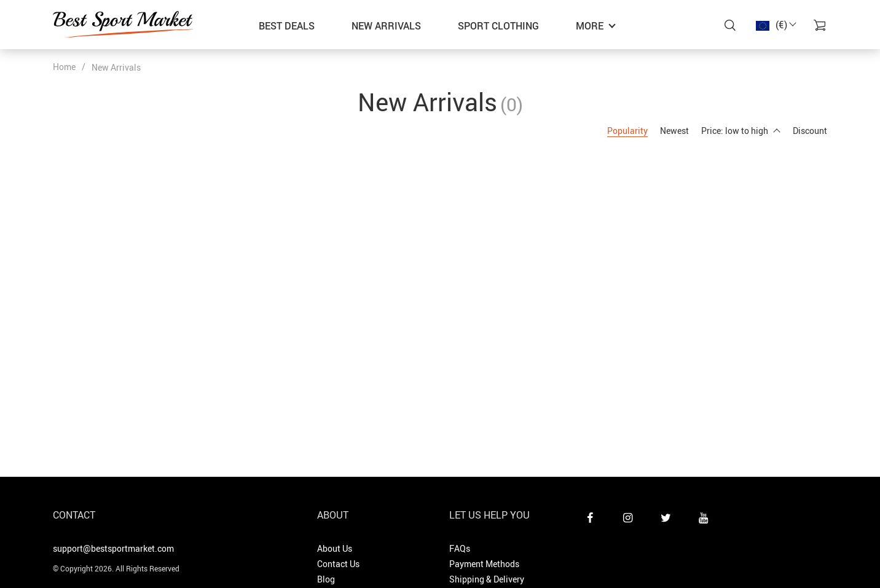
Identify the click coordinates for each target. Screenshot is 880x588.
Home (64, 67)
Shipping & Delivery (487, 579)
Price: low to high (741, 131)
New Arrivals (386, 26)
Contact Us (338, 564)
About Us (335, 548)
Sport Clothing (498, 26)
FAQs (460, 548)
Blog (326, 579)
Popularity (627, 131)
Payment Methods (484, 564)
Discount (810, 131)
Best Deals (287, 26)
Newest (674, 131)
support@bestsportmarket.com (113, 548)
